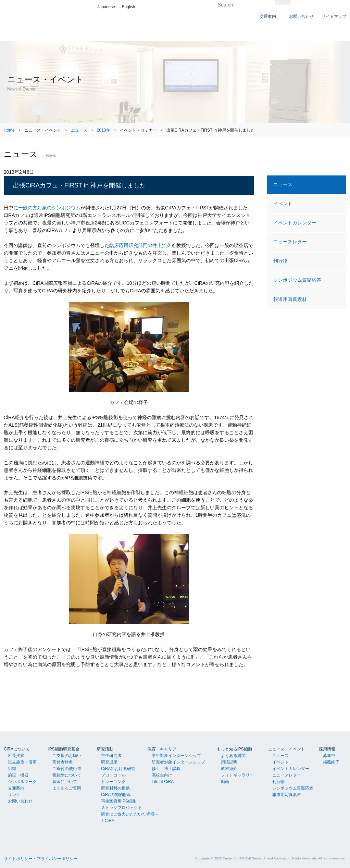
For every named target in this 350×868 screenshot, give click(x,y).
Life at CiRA (163, 782)
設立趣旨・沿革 (22, 762)
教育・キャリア (162, 749)
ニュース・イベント (287, 749)
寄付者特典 (63, 762)
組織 (12, 769)
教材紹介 (229, 769)
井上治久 (162, 245)
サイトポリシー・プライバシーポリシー (41, 859)
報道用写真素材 (290, 299)
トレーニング (113, 782)
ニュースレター (290, 242)
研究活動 (105, 749)
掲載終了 (331, 762)
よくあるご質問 (67, 788)
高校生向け (162, 775)
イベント (283, 204)
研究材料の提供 (115, 788)
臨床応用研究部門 (128, 245)
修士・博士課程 (166, 769)
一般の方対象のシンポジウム (49, 208)
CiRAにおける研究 (118, 769)
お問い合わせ (20, 801)
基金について (65, 782)
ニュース (79, 130)
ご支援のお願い (67, 756)
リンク (14, 795)
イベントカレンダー (295, 223)
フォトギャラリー (237, 775)
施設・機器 (18, 775)
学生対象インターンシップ (176, 756)
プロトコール (113, 775)
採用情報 (327, 749)
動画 (225, 782)
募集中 (329, 756)
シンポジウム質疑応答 (297, 280)
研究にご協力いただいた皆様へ (130, 814)
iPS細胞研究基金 (64, 749)
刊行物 (280, 261)
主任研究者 (111, 756)
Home (9, 130)
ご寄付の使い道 (67, 769)
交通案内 (16, 788)
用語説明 (229, 762)
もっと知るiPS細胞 (234, 749)
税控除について (67, 775)
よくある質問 (233, 756)
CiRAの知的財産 (116, 795)
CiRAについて (17, 749)
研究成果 (109, 762)
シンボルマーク (22, 782)
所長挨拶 (16, 756)
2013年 (104, 130)
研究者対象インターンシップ (178, 762)
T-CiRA (108, 821)
